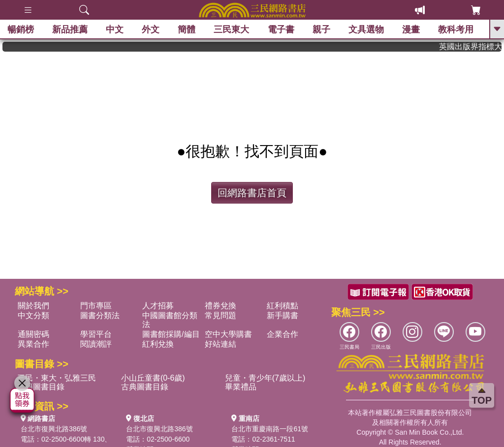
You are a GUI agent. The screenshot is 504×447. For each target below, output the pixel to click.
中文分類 (33, 315)
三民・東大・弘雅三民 (57, 378)
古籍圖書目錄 (41, 387)
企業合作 (283, 334)
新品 (70, 30)
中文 (115, 30)
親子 (321, 30)
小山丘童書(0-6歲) (153, 378)
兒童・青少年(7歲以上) (265, 378)
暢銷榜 (21, 30)
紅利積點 (283, 306)
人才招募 (158, 306)
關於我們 (33, 306)
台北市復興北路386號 (54, 429)
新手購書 (283, 315)
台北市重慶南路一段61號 (270, 429)
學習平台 (96, 334)
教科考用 (456, 30)
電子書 (281, 30)
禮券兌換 (220, 306)
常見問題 (220, 315)
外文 (151, 30)
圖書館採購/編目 (171, 334)
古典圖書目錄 (145, 387)
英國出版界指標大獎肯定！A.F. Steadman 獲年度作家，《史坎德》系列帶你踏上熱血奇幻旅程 (474, 46)
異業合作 (33, 344)
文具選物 (366, 30)
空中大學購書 (228, 334)
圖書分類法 (100, 315)
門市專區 (96, 306)
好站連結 (220, 344)
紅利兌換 (158, 344)
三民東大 (231, 30)
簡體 (187, 30)
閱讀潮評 (96, 344)
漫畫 (411, 30)
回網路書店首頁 (252, 193)
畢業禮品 (241, 387)
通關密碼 (33, 334)
